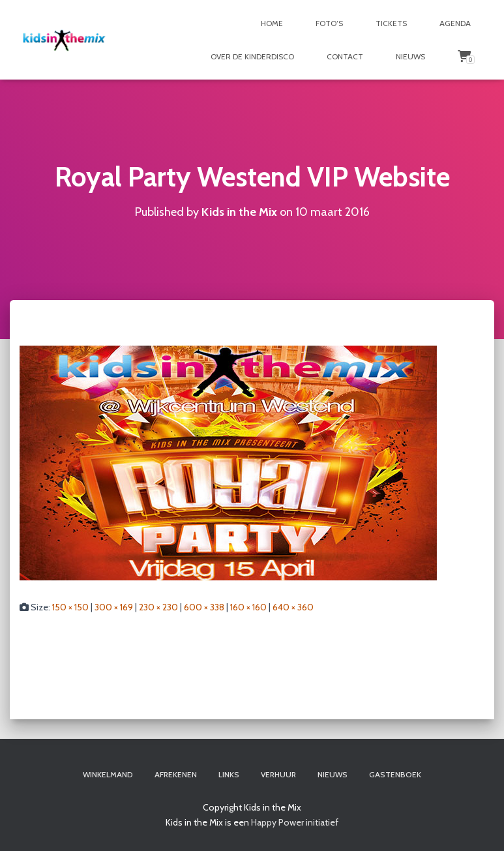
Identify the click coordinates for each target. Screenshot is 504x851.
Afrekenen (176, 774)
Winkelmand (108, 774)
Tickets (391, 23)
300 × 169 (114, 607)
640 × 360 (293, 607)
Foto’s (329, 23)
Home (272, 23)
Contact (345, 56)
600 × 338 (204, 607)
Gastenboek (395, 774)
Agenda (455, 23)
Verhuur (278, 774)
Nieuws (410, 56)
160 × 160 (248, 607)
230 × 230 (158, 607)
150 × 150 (70, 607)
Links (229, 774)
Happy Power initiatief (295, 822)
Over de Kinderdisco (252, 56)
